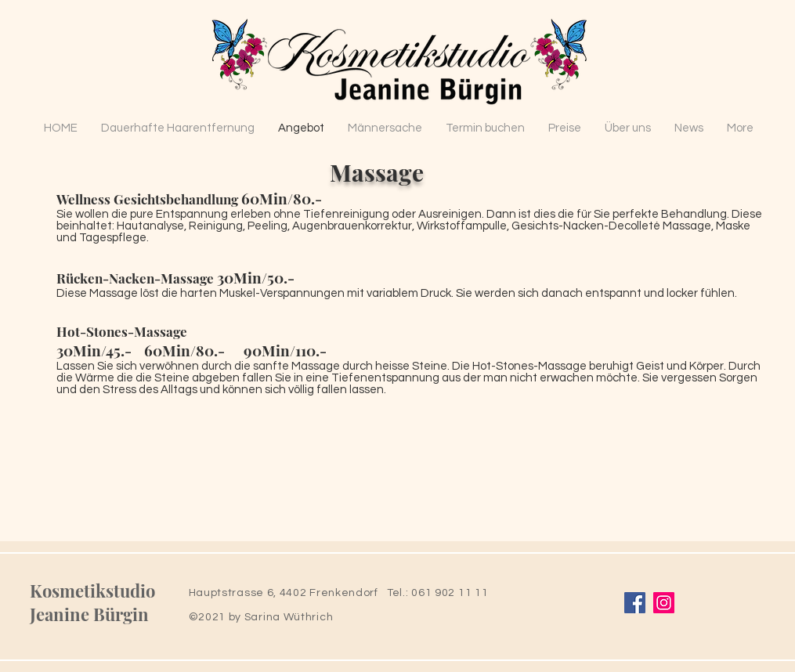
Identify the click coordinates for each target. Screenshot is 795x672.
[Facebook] (635, 603)
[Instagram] (664, 603)
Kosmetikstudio (92, 591)
